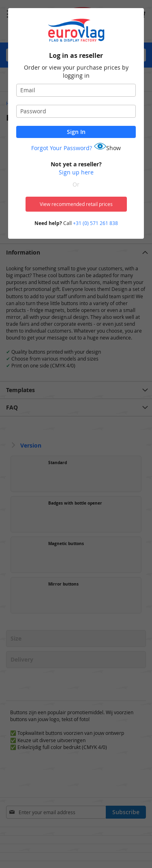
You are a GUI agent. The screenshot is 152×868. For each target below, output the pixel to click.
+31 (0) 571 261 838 (95, 223)
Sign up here (76, 172)
